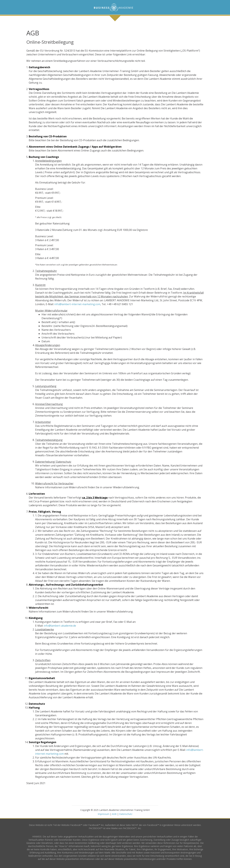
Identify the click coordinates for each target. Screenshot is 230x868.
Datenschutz (126, 814)
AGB (114, 814)
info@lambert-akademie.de (60, 626)
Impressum (104, 814)
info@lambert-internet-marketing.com (77, 304)
